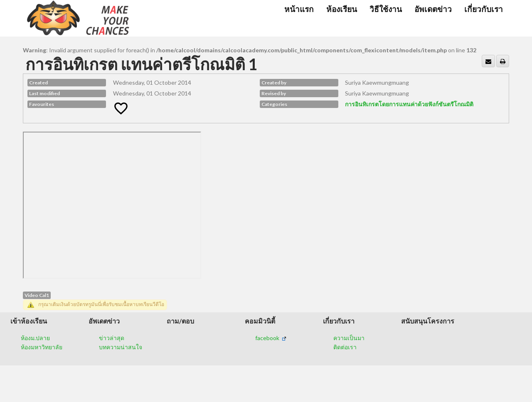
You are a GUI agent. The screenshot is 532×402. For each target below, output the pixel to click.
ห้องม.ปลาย (35, 338)
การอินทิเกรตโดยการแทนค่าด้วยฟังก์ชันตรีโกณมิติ (409, 104)
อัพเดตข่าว (433, 9)
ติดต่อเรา (345, 347)
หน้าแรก (299, 9)
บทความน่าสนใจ (121, 347)
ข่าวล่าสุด (112, 338)
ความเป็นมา (349, 338)
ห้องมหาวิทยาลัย (42, 347)
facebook (271, 338)
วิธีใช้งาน (386, 9)
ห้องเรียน (342, 9)
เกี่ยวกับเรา (484, 9)
